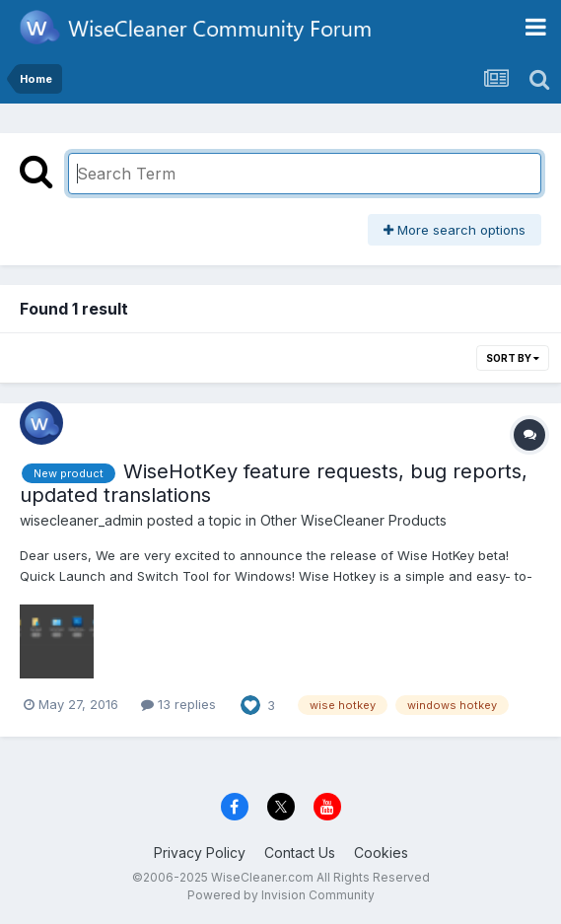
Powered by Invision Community (281, 895)
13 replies (178, 704)
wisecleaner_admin (81, 520)
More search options (455, 230)
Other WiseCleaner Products (353, 520)
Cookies (381, 853)
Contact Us (300, 853)
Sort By (513, 358)
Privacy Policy (200, 853)
